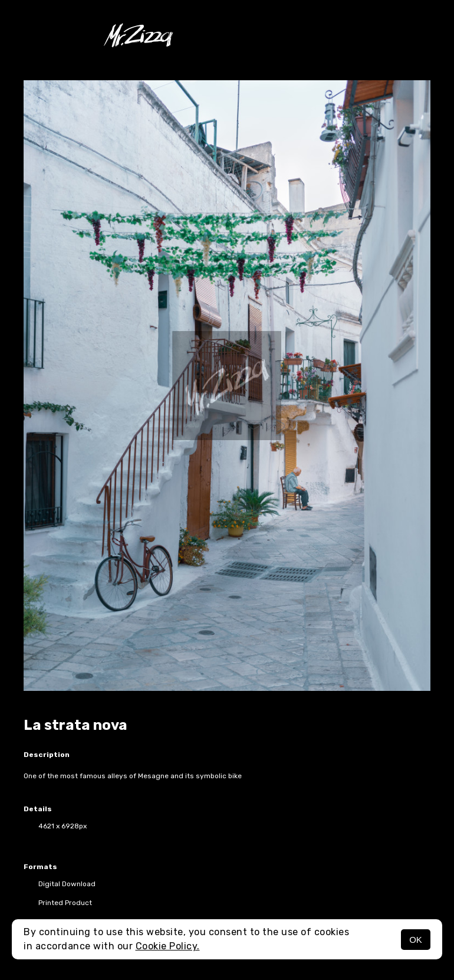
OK (416, 940)
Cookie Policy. (168, 946)
